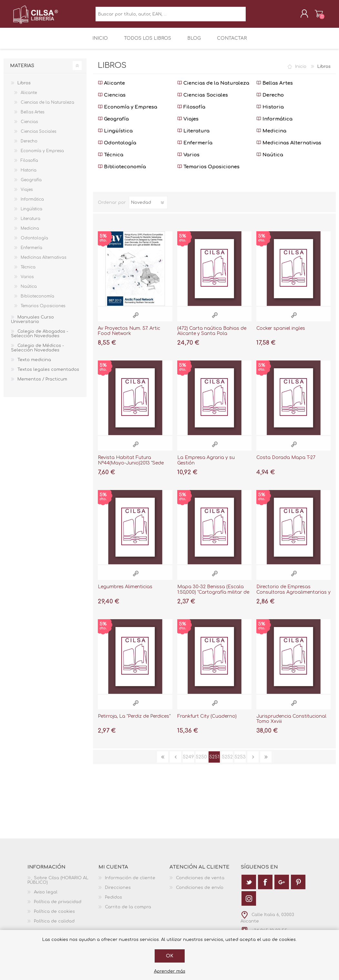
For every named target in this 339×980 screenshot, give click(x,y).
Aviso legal (46, 897)
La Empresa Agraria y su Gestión (206, 465)
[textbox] (171, 16)
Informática (274, 124)
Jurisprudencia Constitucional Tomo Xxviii (291, 724)
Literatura (193, 136)
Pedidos (113, 902)
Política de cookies (54, 916)
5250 (201, 761)
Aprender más (170, 971)
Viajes (188, 124)
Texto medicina (34, 364)
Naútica (270, 159)
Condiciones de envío (200, 892)
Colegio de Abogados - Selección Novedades (40, 338)
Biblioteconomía (122, 171)
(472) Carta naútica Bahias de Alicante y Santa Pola (212, 336)
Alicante (111, 88)
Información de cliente (130, 882)
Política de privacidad (58, 906)
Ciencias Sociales (203, 100)
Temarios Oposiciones (208, 171)
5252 (227, 761)
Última (266, 761)
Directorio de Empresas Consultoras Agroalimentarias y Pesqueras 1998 (293, 597)
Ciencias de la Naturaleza (213, 88)
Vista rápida (136, 320)
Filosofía (191, 112)
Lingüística (115, 136)
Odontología (117, 147)
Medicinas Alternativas (289, 147)
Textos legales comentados (48, 374)
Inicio (301, 71)
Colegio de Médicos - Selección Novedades (37, 352)
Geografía (113, 124)
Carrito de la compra (312, 16)
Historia (270, 112)
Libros (24, 88)
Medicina (271, 136)
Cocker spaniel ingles (281, 333)
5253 (240, 761)
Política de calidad (54, 926)
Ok (170, 956)
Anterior (175, 761)
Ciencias (112, 100)
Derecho (270, 100)
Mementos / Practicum (42, 384)
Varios (188, 159)
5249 (188, 761)
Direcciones (118, 892)
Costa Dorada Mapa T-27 (286, 462)
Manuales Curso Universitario (32, 324)
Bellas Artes (275, 88)
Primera (163, 761)
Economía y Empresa (128, 112)
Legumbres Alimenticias (125, 591)
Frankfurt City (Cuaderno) (207, 721)
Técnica (111, 159)
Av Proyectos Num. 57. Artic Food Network (129, 336)
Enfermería (195, 147)
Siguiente (253, 761)
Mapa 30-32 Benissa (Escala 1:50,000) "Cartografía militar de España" (213, 597)
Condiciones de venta (200, 882)
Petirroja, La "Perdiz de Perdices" (134, 721)
